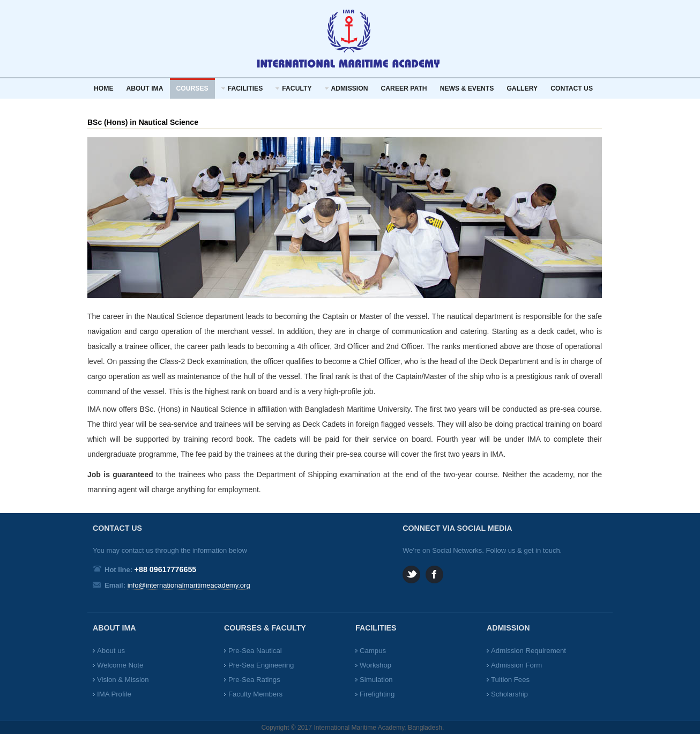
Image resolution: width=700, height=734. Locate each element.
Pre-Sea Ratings (254, 680)
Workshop (375, 665)
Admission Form (516, 665)
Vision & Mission (123, 680)
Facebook (434, 574)
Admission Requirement (528, 651)
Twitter (411, 574)
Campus (373, 651)
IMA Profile (114, 694)
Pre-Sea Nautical (255, 651)
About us (111, 651)
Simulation (376, 680)
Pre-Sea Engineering (261, 665)
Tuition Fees (510, 680)
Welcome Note (120, 665)
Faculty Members (255, 694)
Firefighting (377, 694)
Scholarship (509, 694)
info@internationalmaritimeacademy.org (189, 585)
